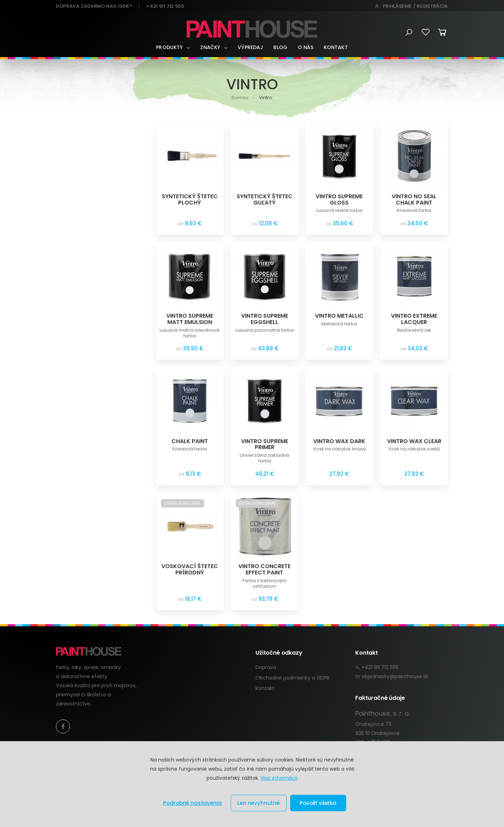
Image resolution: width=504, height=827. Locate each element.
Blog (280, 47)
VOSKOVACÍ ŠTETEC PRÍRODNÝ (190, 569)
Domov (240, 98)
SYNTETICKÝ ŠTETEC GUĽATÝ (265, 199)
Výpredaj (250, 47)
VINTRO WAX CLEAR (414, 441)
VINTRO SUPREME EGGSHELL (265, 319)
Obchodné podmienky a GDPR (292, 678)
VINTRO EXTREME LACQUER (414, 319)
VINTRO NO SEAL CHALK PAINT (414, 199)
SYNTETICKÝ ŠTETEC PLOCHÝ (190, 199)
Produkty (169, 47)
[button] (409, 33)
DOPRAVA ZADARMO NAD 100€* (94, 6)
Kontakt (336, 47)
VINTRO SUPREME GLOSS (339, 199)
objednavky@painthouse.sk (395, 676)
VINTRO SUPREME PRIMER (265, 444)
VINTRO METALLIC (339, 316)
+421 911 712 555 (165, 6)
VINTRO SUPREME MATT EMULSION (190, 319)
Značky (210, 47)
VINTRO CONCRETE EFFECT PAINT (264, 569)
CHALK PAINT (190, 441)
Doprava (266, 667)
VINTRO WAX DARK (339, 441)
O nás (306, 47)
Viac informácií (279, 778)
